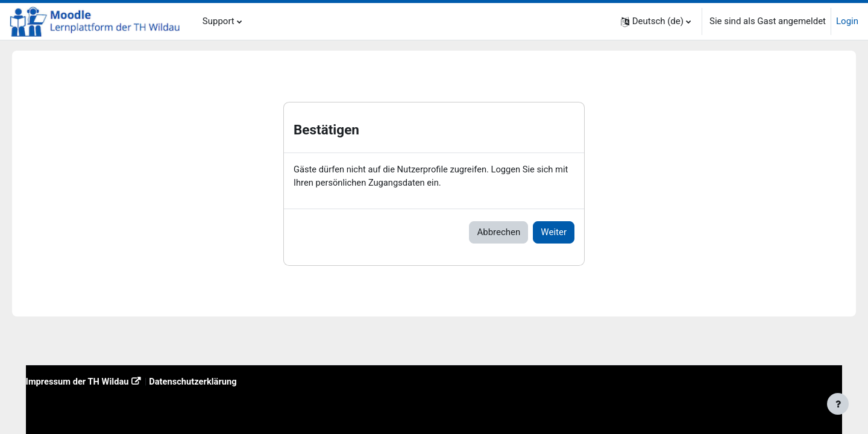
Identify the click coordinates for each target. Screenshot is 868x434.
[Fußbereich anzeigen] (838, 404)
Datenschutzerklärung (214, 381)
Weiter (554, 233)
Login (847, 21)
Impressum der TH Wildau (96, 381)
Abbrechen (498, 233)
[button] (656, 21)
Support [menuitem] (219, 21)
